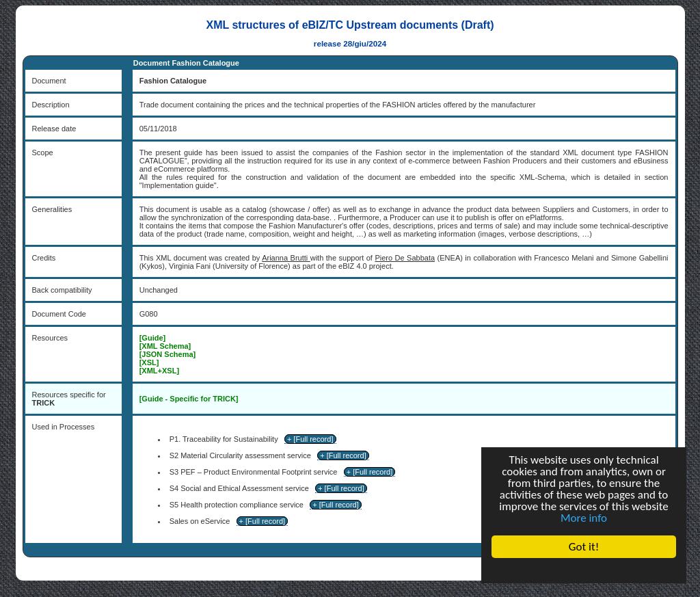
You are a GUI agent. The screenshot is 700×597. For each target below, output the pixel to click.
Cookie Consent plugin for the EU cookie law (584, 570)
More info (584, 518)
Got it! (584, 547)
